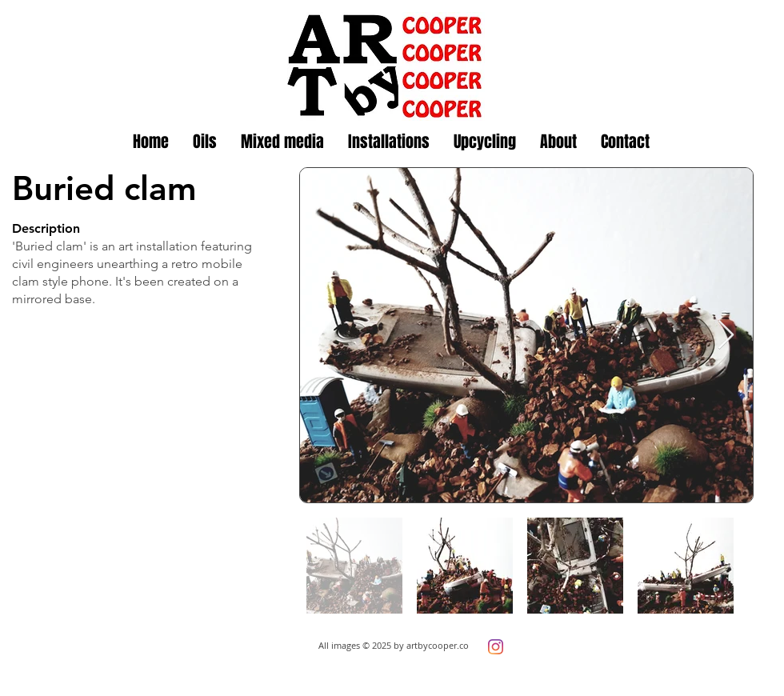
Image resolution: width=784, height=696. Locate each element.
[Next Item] (726, 336)
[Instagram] (496, 647)
